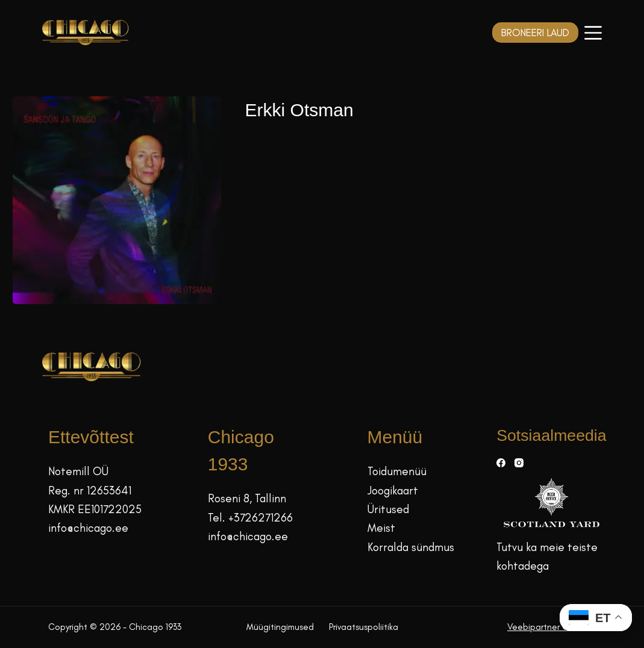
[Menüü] (593, 33)
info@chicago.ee (88, 528)
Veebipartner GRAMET (552, 627)
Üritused (388, 509)
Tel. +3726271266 (250, 518)
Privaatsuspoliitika (364, 627)
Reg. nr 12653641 (90, 491)
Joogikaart (393, 491)
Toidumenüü (397, 471)
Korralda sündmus (411, 547)
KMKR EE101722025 (95, 509)
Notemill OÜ (78, 471)
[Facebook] (501, 463)
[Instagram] (519, 463)
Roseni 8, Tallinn (247, 498)
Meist (381, 528)
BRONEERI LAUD (535, 33)
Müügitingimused (280, 627)
